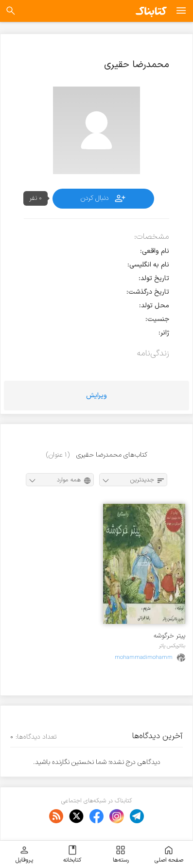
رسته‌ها (121, 854)
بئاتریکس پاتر (172, 646)
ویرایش (96, 396)
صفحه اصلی (169, 854)
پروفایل (24, 854)
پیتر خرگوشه (169, 636)
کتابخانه (72, 854)
